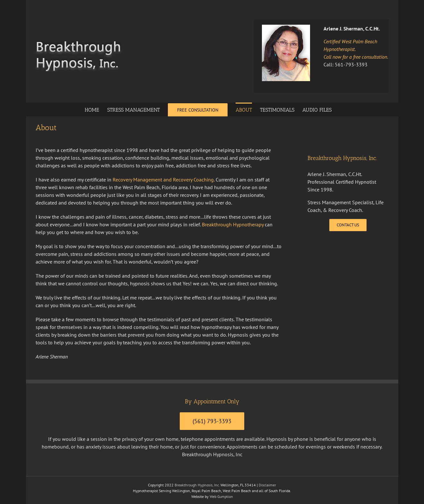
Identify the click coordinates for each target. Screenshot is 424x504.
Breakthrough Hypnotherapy (233, 224)
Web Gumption (221, 496)
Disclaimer (267, 485)
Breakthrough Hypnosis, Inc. (197, 485)
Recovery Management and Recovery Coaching (163, 180)
